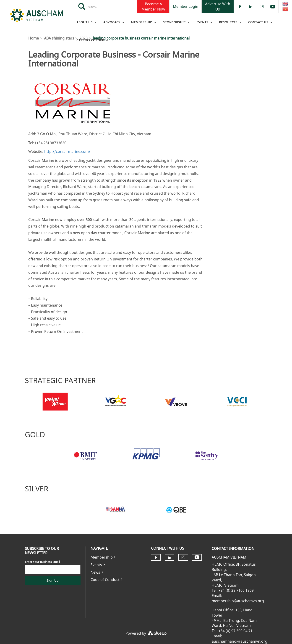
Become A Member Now (153, 6)
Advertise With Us (218, 7)
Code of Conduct (105, 580)
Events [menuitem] (202, 22)
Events (96, 565)
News (95, 572)
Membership (102, 557)
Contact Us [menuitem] (258, 22)
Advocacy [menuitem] (112, 22)
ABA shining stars (59, 38)
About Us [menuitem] (85, 22)
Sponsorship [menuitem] (174, 22)
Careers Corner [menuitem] (90, 40)
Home (34, 38)
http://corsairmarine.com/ (67, 151)
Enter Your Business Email (42, 562)
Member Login (186, 6)
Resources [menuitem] (228, 22)
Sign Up (53, 580)
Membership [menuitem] (142, 22)
